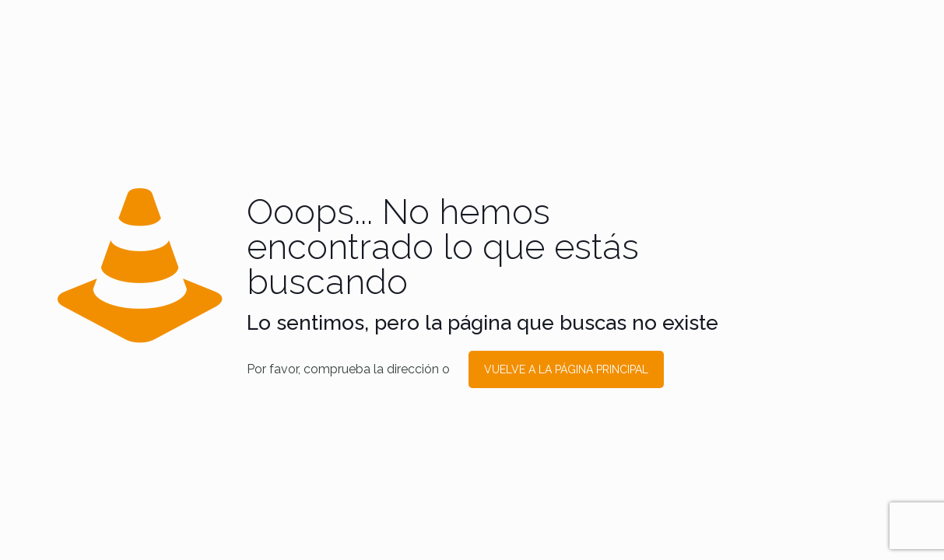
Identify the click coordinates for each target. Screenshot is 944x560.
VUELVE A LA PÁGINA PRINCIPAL (566, 369)
